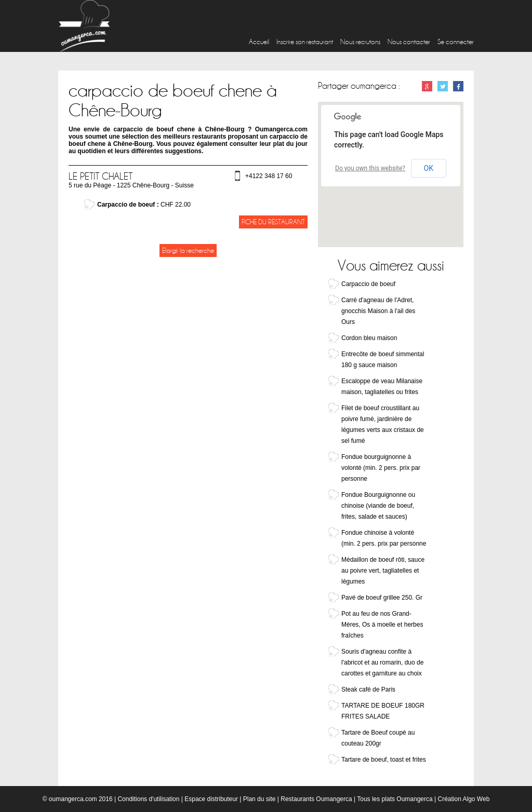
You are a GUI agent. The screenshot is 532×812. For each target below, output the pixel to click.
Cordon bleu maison (369, 338)
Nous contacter (409, 42)
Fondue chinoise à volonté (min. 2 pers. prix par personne (384, 538)
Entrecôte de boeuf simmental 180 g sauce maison (383, 360)
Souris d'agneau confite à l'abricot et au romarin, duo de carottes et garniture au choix (382, 662)
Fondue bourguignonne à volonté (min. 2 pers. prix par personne (381, 468)
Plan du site (260, 799)
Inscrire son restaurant (305, 42)
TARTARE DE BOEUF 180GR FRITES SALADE (383, 711)
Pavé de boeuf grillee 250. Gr (382, 598)
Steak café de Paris (368, 689)
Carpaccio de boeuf (368, 284)
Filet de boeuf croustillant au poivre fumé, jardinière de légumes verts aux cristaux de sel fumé (383, 424)
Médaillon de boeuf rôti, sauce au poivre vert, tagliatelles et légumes (383, 571)
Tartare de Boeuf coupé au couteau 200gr (378, 738)
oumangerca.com (73, 799)
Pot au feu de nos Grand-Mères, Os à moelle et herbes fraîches (382, 625)
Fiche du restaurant (273, 222)
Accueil (259, 42)
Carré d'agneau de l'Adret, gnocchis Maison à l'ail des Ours (378, 311)
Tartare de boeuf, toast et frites (384, 760)
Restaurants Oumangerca (316, 799)
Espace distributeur (211, 799)
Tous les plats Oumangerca (395, 799)
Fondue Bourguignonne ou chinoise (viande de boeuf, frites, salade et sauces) (378, 506)
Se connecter (456, 42)
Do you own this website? (370, 168)
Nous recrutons (360, 42)
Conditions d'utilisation (148, 799)
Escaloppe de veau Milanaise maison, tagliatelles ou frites (382, 387)
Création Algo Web (463, 799)
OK (429, 168)
